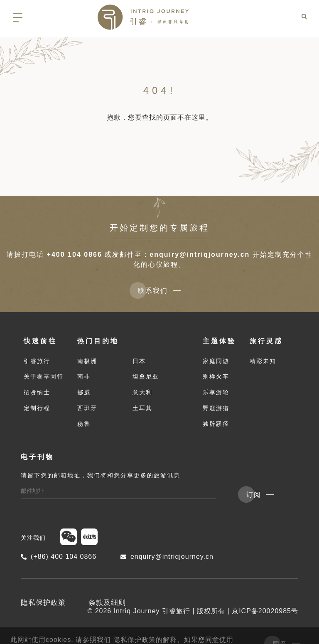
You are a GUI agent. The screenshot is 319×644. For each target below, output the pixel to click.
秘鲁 (84, 424)
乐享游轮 (216, 392)
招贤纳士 (37, 392)
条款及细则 (107, 603)
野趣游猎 (216, 408)
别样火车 (216, 376)
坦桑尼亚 (146, 376)
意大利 (142, 392)
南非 (84, 376)
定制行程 (37, 408)
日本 (139, 361)
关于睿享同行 (44, 376)
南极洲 (87, 361)
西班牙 (87, 408)
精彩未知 (263, 361)
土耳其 (142, 408)
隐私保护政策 (43, 603)
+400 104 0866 (75, 254)
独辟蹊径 (216, 424)
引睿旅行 (37, 361)
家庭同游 (216, 361)
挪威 (84, 392)
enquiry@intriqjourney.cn (200, 254)
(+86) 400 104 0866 (59, 557)
